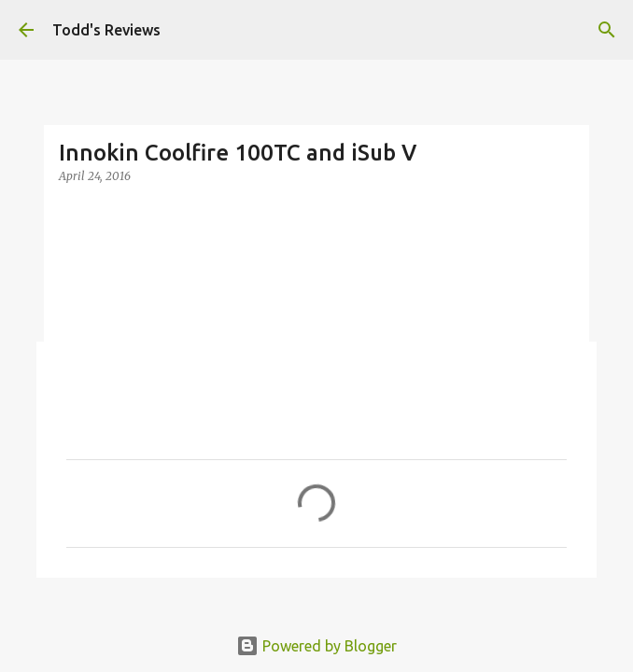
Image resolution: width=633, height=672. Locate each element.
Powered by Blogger (316, 646)
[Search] (607, 30)
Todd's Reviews (106, 30)
